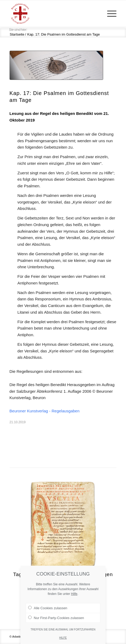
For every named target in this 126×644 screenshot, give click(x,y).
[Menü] (109, 14)
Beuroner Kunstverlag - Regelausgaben (45, 411)
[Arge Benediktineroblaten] (52, 14)
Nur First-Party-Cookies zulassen (56, 625)
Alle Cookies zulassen (48, 615)
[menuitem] (109, 14)
